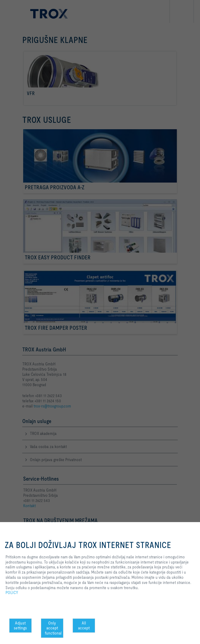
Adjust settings (20, 626)
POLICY (12, 592)
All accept (84, 626)
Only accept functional (53, 628)
